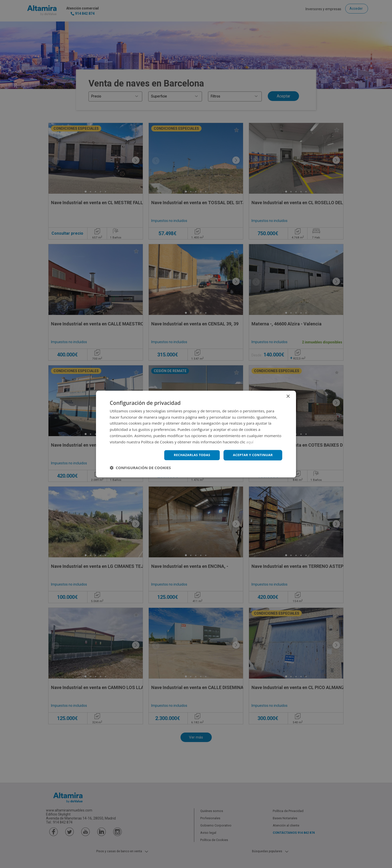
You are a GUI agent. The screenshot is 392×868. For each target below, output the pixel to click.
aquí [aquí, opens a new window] (250, 441)
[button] (140, 468)
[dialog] (196, 434)
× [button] (288, 396)
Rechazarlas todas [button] (188, 455)
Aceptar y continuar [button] (251, 455)
